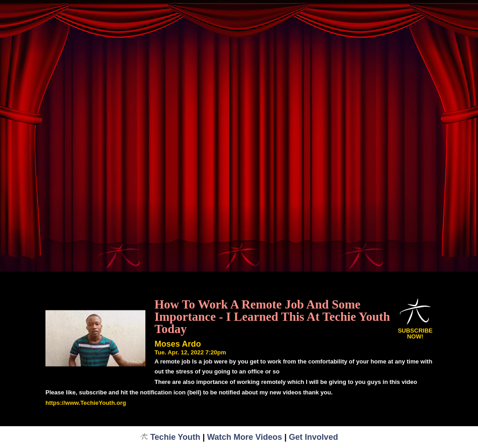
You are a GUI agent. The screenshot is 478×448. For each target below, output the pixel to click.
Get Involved (314, 437)
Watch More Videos (245, 437)
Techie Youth (170, 437)
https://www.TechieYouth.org (86, 403)
